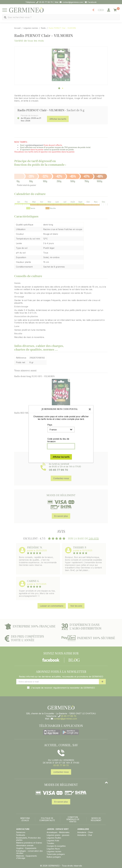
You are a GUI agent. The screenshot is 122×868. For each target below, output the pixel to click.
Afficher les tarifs (61, 457)
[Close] (90, 409)
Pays (50, 425)
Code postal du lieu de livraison (58, 440)
